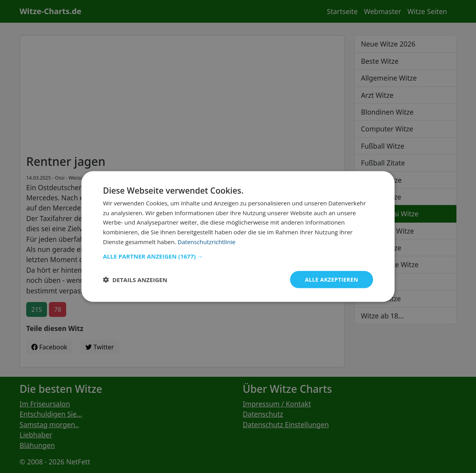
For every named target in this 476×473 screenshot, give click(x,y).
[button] (238, 256)
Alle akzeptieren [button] (332, 279)
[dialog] (238, 236)
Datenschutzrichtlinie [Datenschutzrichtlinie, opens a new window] (207, 241)
